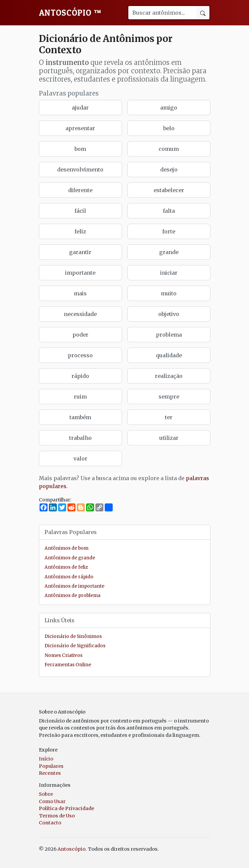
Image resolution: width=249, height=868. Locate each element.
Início (46, 759)
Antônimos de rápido (69, 577)
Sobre (46, 794)
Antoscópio (70, 13)
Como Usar (52, 801)
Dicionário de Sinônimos (73, 636)
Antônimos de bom (66, 548)
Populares (51, 766)
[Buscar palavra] (162, 13)
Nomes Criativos (63, 655)
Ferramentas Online (68, 665)
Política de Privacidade (66, 808)
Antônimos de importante (74, 586)
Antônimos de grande (70, 558)
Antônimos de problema (72, 595)
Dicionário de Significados (75, 646)
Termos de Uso (57, 816)
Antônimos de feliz (66, 567)
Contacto (50, 823)
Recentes (50, 773)
